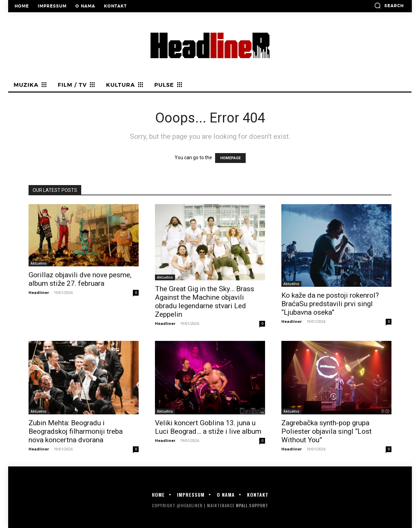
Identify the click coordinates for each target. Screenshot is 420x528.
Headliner (39, 292)
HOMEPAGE (230, 158)
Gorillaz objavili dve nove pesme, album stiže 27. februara (80, 279)
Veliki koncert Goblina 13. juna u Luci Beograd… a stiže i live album (208, 427)
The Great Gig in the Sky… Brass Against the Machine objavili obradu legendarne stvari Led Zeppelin (205, 302)
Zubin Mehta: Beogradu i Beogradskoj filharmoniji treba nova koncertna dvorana (76, 431)
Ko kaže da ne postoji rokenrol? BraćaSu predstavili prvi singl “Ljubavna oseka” (330, 304)
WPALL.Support (252, 505)
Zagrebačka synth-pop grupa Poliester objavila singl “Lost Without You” (327, 431)
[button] (389, 5)
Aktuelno (39, 263)
